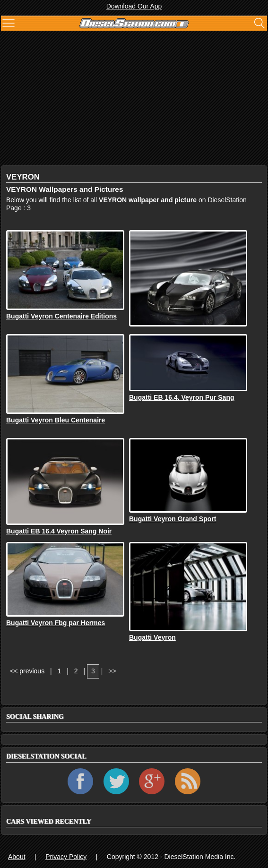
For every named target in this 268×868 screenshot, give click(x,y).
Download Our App (134, 6)
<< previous (27, 671)
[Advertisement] (134, 99)
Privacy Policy (66, 857)
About (17, 857)
